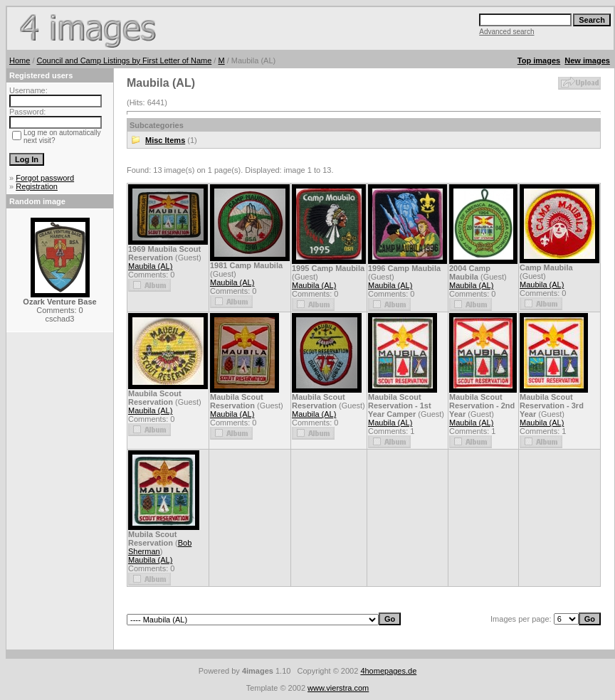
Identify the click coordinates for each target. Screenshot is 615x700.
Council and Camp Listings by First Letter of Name (125, 60)
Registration (37, 186)
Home (20, 60)
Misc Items (165, 140)
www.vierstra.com (338, 688)
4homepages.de (388, 671)
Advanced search (506, 32)
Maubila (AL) (150, 266)
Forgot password (45, 178)
